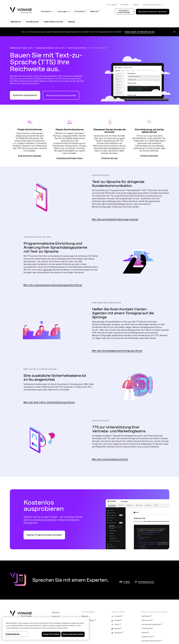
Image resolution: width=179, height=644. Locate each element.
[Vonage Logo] (21, 10)
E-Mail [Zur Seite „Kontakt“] (127, 582)
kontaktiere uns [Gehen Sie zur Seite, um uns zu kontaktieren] (146, 582)
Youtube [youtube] (117, 629)
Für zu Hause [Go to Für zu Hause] (111, 5)
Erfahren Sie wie (109, 158)
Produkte (46, 11)
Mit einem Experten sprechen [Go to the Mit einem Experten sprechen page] (153, 12)
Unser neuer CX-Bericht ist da (140, 32)
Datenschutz (146, 620)
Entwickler (80, 11)
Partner (55, 617)
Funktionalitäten (53, 22)
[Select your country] (153, 5)
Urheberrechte (147, 637)
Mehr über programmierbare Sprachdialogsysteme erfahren (53, 285)
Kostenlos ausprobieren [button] (124, 12)
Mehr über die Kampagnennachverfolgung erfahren (117, 351)
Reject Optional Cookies (73, 634)
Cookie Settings (147, 628)
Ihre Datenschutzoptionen (151, 624)
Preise (72, 22)
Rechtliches (146, 616)
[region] (46, 628)
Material (94, 11)
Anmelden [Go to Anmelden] (125, 5)
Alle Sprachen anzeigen (30, 156)
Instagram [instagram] (118, 633)
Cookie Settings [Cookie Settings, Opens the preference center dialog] (13, 634)
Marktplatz (56, 613)
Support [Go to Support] (136, 5)
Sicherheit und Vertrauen (151, 641)
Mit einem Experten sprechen (61, 96)
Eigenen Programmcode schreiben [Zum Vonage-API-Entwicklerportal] (44, 535)
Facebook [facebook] (118, 616)
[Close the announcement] (174, 32)
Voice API (48, 270)
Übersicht (16, 22)
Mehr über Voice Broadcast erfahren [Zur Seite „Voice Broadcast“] (110, 459)
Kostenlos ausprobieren (25, 95)
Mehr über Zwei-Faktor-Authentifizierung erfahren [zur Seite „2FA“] (49, 402)
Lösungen (62, 11)
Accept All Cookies (51, 634)
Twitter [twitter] (117, 624)
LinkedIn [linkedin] (117, 620)
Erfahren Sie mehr (149, 156)
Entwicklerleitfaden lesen (70, 158)
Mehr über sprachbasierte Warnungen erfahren (115, 219)
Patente (144, 633)
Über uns (85, 616)
